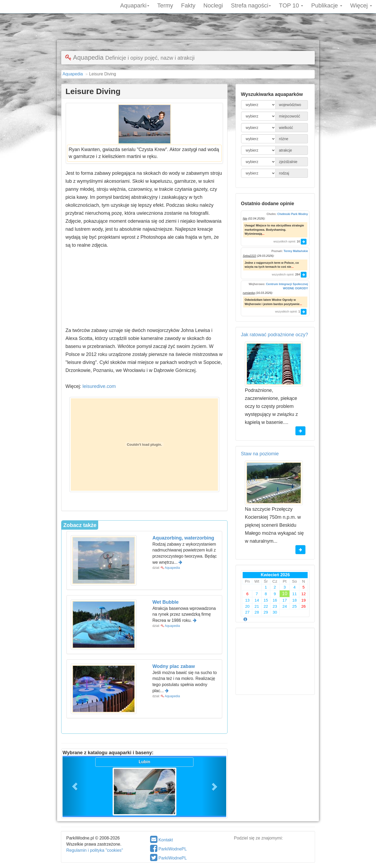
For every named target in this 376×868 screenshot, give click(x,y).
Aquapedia (172, 568)
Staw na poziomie (260, 454)
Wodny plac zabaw (174, 666)
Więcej (361, 5)
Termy (165, 5)
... (263, 234)
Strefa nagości (251, 5)
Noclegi (213, 5)
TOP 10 (291, 5)
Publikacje (327, 5)
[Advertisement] (188, 28)
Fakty (188, 5)
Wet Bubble (166, 602)
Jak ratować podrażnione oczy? (274, 335)
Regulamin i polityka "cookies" (95, 850)
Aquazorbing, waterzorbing (183, 538)
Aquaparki (135, 5)
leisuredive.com (101, 386)
